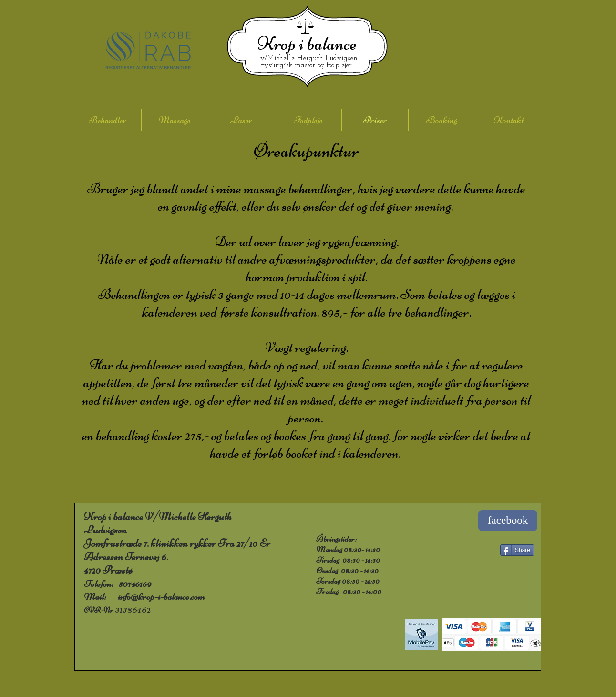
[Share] (517, 550)
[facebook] (508, 521)
